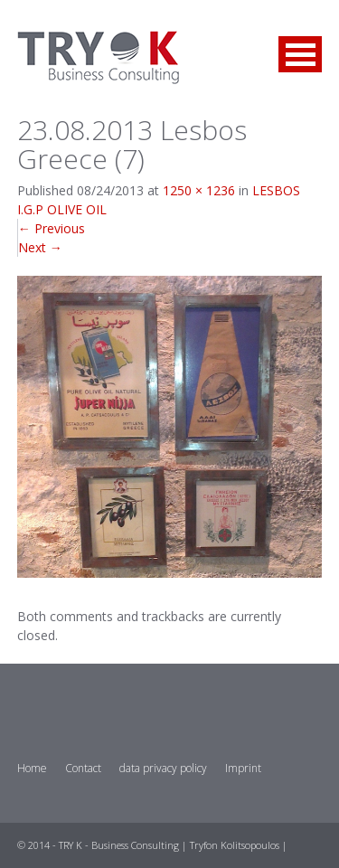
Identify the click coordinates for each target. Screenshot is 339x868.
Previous (52, 228)
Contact (83, 768)
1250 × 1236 (199, 190)
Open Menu (300, 54)
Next (40, 247)
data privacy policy (163, 768)
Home (32, 768)
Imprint (243, 768)
